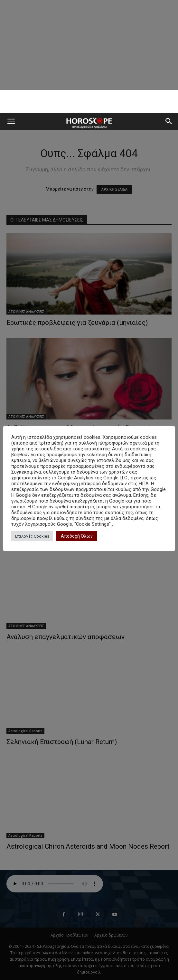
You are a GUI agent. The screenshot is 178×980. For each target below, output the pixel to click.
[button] (11, 121)
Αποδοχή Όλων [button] (77, 536)
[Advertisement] (89, 101)
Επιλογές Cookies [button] (32, 536)
